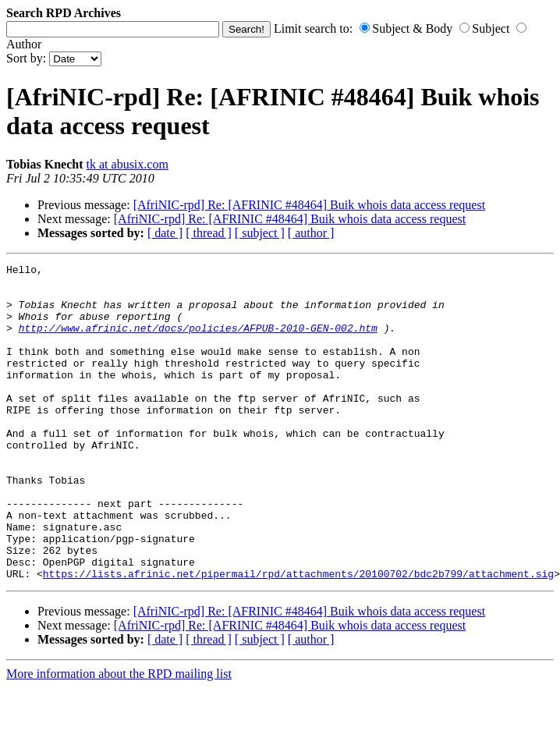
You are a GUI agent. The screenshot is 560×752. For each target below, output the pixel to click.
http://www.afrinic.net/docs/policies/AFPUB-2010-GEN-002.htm (198, 342)
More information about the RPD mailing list (119, 737)
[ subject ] (260, 233)
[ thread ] (209, 233)
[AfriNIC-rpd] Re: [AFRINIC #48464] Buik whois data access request (309, 205)
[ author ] (311, 233)
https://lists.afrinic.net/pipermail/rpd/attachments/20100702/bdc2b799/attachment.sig (298, 637)
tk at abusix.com (128, 164)
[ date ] (165, 233)
